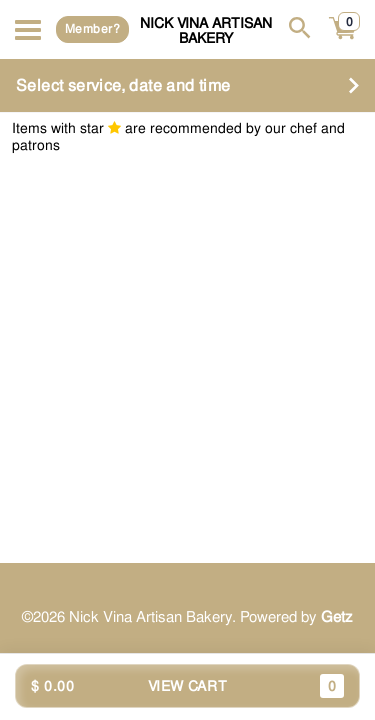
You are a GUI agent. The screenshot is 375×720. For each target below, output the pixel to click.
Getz (337, 617)
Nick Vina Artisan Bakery (206, 30)
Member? (92, 29)
